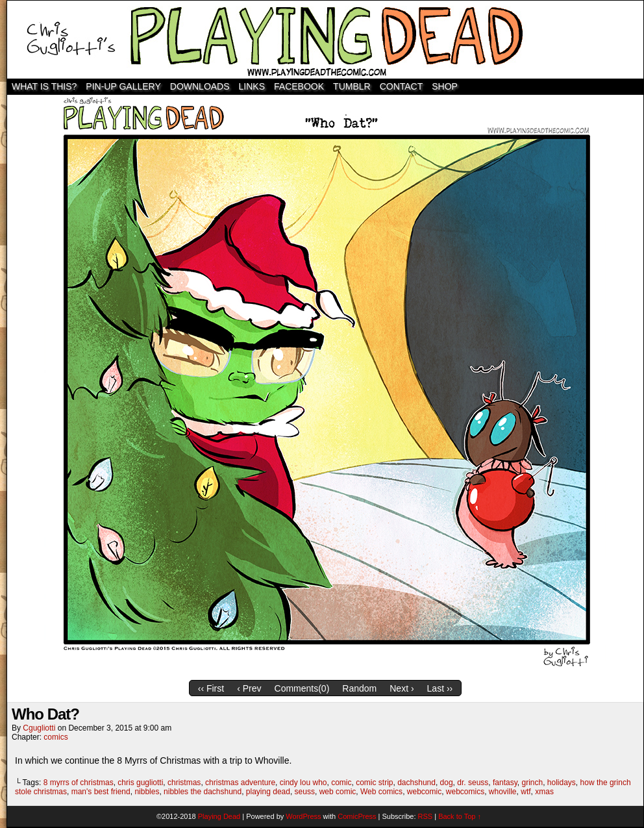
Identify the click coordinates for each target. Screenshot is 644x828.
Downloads (200, 86)
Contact (402, 86)
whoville (503, 792)
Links (252, 86)
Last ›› (440, 688)
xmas (544, 792)
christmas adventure (240, 783)
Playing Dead (325, 40)
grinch (532, 783)
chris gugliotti (140, 783)
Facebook (299, 86)
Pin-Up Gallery (123, 86)
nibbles (147, 792)
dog (447, 783)
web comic (338, 792)
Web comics (381, 792)
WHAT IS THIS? (44, 86)
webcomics (465, 792)
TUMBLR (352, 86)
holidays (562, 783)
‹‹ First (211, 688)
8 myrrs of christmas (79, 783)
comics (56, 737)
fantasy (505, 783)
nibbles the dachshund (203, 792)
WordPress (303, 816)
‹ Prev (249, 688)
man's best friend (101, 792)
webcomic (424, 792)
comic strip (374, 783)
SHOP (445, 86)
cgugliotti (39, 728)
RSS (426, 816)
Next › (402, 688)
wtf (526, 792)
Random (359, 688)
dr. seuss (473, 783)
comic (341, 783)
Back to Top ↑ (460, 816)
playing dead (268, 792)
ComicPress (357, 816)
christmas (184, 783)
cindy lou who (303, 783)
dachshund (416, 783)
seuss (305, 792)
